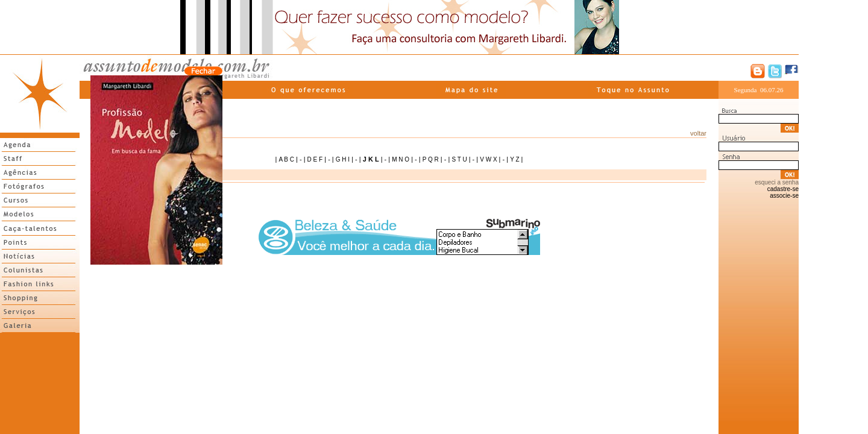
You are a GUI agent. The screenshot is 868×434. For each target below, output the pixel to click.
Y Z (514, 159)
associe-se (784, 196)
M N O (401, 159)
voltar (698, 133)
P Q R (431, 159)
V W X (488, 159)
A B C (286, 159)
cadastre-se (783, 189)
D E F (315, 159)
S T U (459, 159)
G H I (343, 159)
